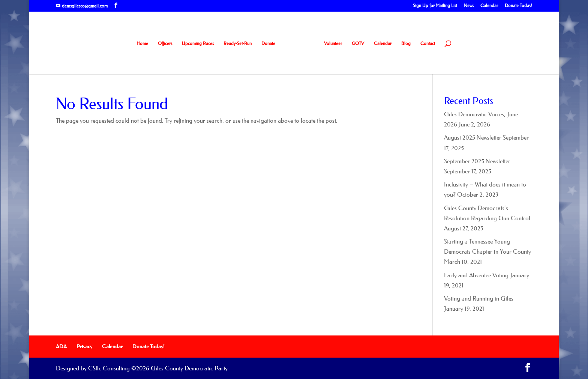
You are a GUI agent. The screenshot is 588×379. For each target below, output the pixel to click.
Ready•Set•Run (238, 44)
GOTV (358, 44)
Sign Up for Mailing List (435, 6)
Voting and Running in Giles (479, 298)
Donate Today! (518, 6)
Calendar (489, 6)
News (469, 6)
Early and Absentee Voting (476, 275)
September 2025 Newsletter (477, 161)
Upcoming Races (198, 44)
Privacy (84, 346)
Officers (165, 44)
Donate (268, 44)
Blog (406, 44)
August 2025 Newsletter (473, 137)
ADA (61, 346)
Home (142, 44)
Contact (428, 44)
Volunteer (333, 44)
